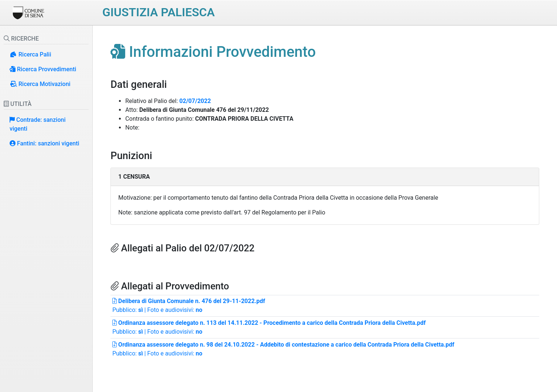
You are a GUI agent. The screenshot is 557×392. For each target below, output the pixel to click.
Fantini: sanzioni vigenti (45, 143)
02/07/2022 (195, 101)
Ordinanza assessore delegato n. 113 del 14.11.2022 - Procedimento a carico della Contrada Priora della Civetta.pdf (269, 323)
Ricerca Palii (30, 54)
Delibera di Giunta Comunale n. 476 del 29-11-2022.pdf (189, 301)
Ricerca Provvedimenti (43, 69)
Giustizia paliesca (158, 12)
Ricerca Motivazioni (40, 84)
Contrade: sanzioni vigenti (37, 124)
